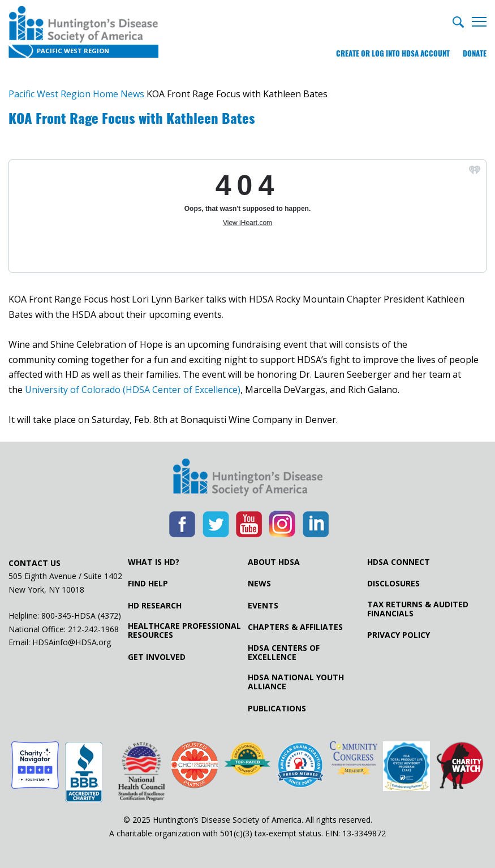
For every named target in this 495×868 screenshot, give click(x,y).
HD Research (155, 606)
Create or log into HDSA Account (393, 53)
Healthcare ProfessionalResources (184, 631)
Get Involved (157, 657)
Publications (277, 709)
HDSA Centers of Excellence (284, 653)
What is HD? (154, 562)
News (259, 584)
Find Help (148, 584)
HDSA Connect (399, 562)
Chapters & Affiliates (295, 627)
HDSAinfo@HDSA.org (72, 642)
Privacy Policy (399, 635)
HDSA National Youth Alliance (296, 682)
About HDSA (274, 562)
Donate (475, 53)
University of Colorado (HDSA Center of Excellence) (133, 390)
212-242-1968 (93, 629)
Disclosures (393, 584)
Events (263, 606)
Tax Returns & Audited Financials (418, 609)
